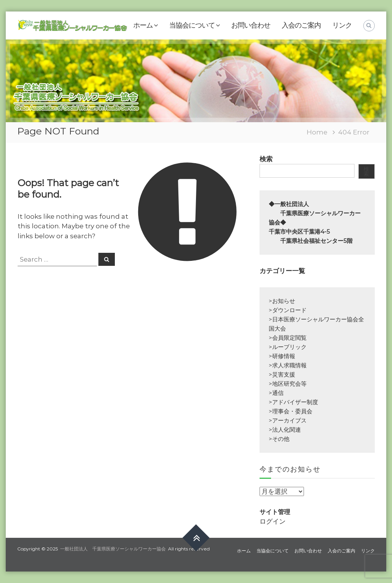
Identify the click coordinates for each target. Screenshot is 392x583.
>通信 (276, 393)
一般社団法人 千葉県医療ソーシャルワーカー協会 (113, 549)
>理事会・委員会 (291, 411)
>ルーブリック (288, 347)
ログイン (273, 521)
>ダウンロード (288, 310)
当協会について (192, 25)
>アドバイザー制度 (293, 402)
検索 (266, 159)
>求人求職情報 (288, 365)
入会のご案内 (301, 25)
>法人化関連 (285, 430)
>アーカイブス (288, 420)
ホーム (143, 25)
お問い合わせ (251, 25)
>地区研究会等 (288, 384)
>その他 (279, 439)
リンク (342, 25)
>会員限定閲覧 (288, 338)
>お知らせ (282, 301)
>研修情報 (282, 356)
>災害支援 (282, 374)
